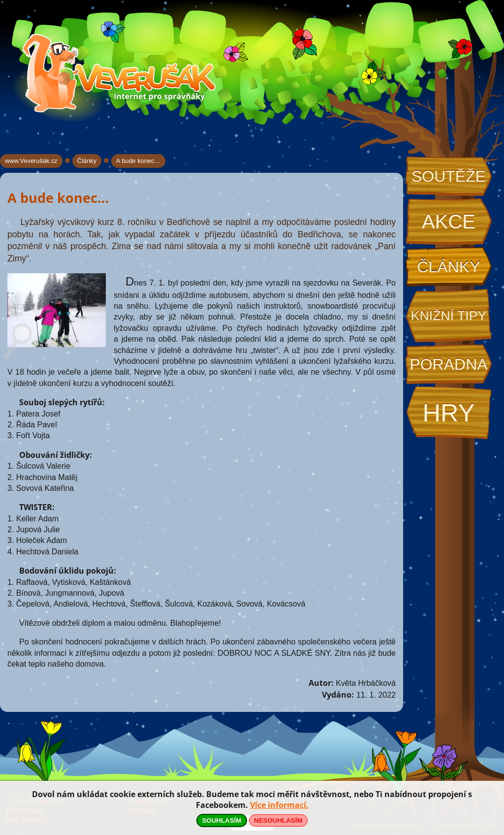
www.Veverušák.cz (31, 161)
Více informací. (279, 805)
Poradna (448, 364)
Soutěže (449, 176)
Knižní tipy (449, 316)
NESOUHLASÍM (278, 820)
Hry (448, 413)
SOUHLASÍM (221, 820)
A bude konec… (138, 161)
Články (448, 267)
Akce (449, 222)
